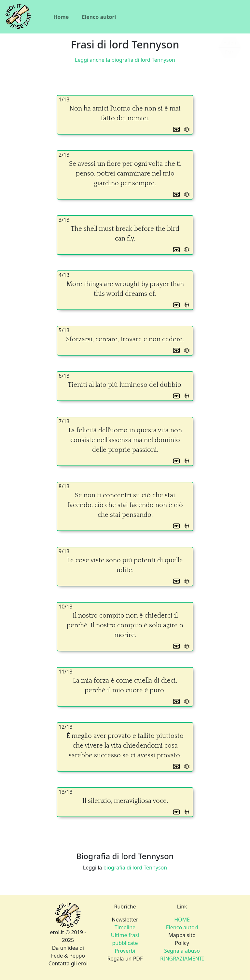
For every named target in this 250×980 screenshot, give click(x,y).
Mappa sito (182, 935)
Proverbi (125, 951)
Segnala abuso (182, 951)
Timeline (125, 927)
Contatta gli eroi (68, 963)
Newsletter (125, 920)
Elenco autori (99, 17)
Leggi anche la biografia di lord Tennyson (125, 60)
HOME (182, 920)
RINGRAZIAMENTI (182, 959)
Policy (182, 943)
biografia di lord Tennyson (135, 868)
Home (61, 17)
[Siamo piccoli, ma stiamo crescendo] (230, 47)
